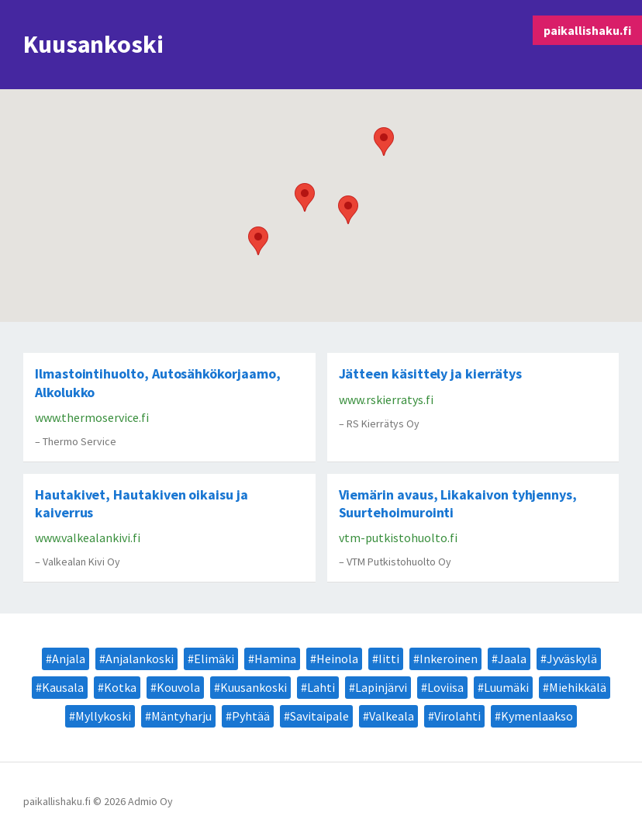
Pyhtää (251, 716)
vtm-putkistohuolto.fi (398, 538)
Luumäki (506, 687)
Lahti (321, 687)
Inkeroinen (449, 659)
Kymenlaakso (537, 716)
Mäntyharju (181, 716)
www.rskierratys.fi (386, 399)
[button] (348, 210)
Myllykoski (103, 716)
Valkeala (392, 716)
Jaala (512, 659)
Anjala (69, 659)
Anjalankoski (140, 659)
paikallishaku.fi (587, 30)
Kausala (63, 687)
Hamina (275, 659)
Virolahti (457, 716)
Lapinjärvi (381, 687)
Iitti (389, 659)
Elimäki (214, 659)
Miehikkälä (578, 687)
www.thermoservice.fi (92, 417)
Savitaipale (319, 716)
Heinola (337, 659)
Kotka (120, 687)
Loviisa (445, 687)
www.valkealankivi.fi (88, 538)
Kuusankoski (254, 687)
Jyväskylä (572, 659)
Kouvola (178, 687)
